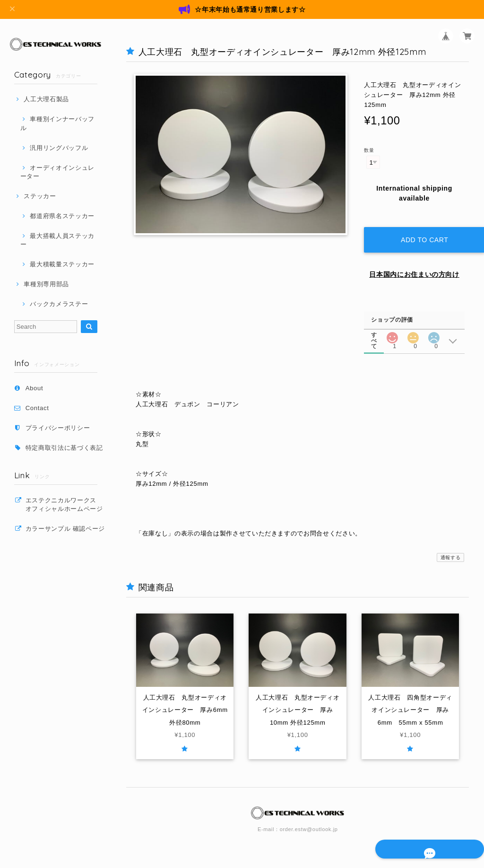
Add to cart (421, 231)
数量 (369, 150)
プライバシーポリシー (58, 428)
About (35, 388)
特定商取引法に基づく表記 (64, 448)
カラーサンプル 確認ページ (65, 529)
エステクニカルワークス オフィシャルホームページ (67, 504)
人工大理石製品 (46, 99)
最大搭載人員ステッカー (57, 240)
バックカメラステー (59, 304)
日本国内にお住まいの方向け (414, 265)
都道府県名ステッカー (62, 216)
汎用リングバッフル (59, 148)
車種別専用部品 (46, 284)
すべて (374, 325)
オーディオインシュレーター (57, 172)
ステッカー (40, 196)
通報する (451, 548)
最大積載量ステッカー (62, 264)
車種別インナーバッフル (57, 123)
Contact (37, 408)
